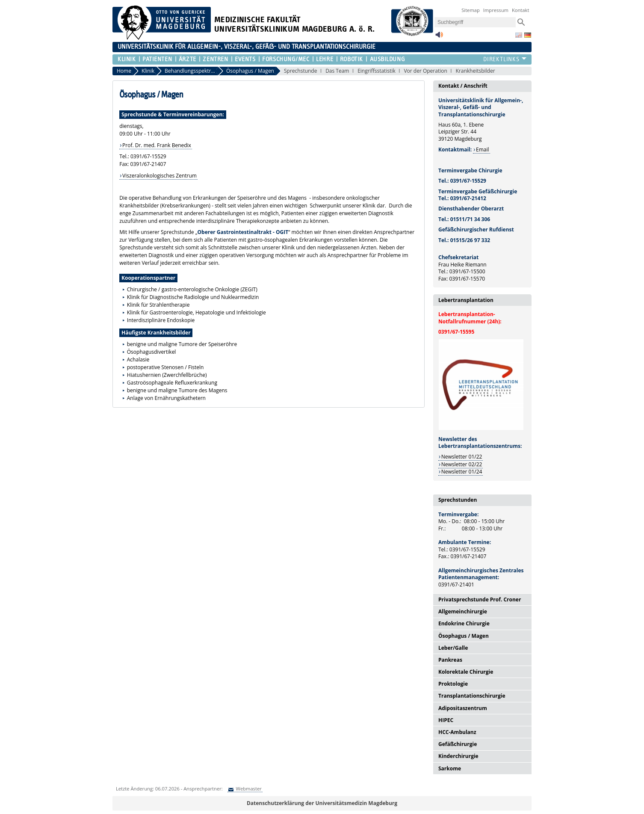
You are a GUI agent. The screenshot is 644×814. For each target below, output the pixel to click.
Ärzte (188, 59)
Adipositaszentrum (463, 708)
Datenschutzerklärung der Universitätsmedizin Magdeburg (322, 803)
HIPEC (446, 720)
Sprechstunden (458, 500)
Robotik (352, 59)
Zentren (215, 59)
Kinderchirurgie (458, 756)
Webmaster (248, 789)
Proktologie (453, 684)
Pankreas (450, 660)
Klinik (127, 59)
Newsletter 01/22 (462, 457)
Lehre (325, 59)
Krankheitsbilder (475, 71)
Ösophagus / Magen (464, 636)
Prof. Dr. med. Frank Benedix (157, 145)
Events (245, 59)
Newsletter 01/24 (462, 472)
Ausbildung (388, 59)
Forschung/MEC (286, 59)
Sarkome (450, 768)
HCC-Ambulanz (457, 732)
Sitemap (471, 10)
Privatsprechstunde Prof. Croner (480, 599)
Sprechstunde (300, 71)
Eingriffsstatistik (377, 71)
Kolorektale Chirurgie (466, 672)
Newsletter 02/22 (462, 464)
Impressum (496, 10)
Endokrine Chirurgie (464, 623)
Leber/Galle (453, 648)
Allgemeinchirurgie (463, 611)
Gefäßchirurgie (458, 744)
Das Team (337, 71)
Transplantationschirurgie (472, 696)
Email (483, 149)
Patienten (157, 59)
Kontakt (521, 10)
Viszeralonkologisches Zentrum (160, 176)
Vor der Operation (425, 71)
